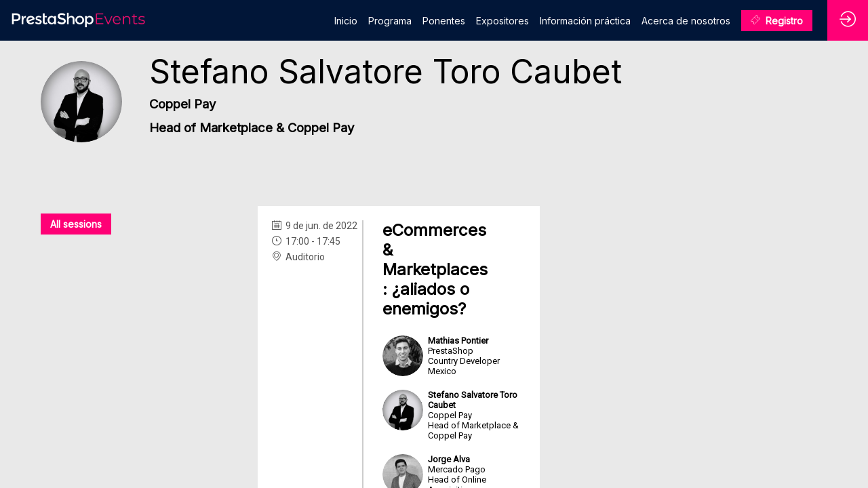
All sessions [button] (76, 224)
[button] (777, 21)
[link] (346, 20)
